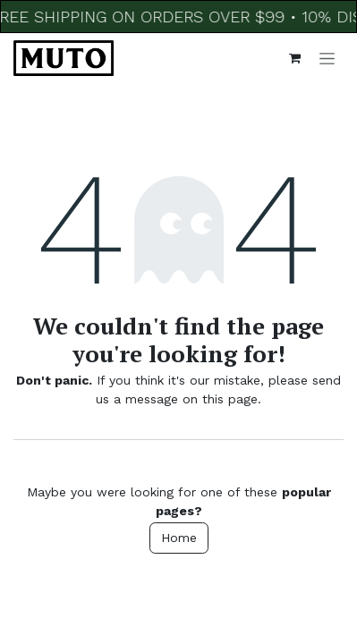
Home (179, 538)
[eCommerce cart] (294, 58)
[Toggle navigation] (327, 58)
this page (230, 399)
